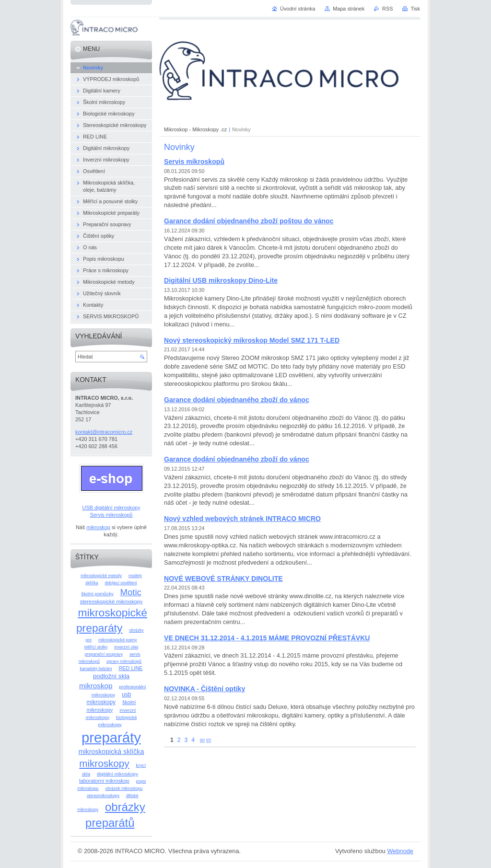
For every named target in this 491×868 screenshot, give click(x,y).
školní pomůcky (97, 594)
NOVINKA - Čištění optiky (205, 689)
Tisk (415, 9)
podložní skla (111, 676)
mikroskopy (104, 763)
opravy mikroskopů (124, 661)
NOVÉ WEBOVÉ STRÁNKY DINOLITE (223, 579)
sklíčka (92, 583)
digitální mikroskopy (117, 774)
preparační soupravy (104, 654)
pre (88, 640)
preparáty (111, 737)
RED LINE (130, 668)
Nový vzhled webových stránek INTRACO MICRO (242, 519)
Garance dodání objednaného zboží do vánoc (237, 400)
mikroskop (98, 527)
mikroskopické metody (101, 576)
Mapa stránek (349, 9)
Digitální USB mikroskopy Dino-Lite (221, 280)
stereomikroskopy (103, 796)
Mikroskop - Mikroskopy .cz (195, 129)
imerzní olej (126, 647)
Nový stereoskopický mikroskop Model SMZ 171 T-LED (252, 340)
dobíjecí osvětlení (121, 583)
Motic (131, 592)
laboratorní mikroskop (104, 781)
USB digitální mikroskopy (111, 508)
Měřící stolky (96, 647)
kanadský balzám (96, 669)
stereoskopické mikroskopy (111, 602)
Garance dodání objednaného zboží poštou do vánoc (249, 221)
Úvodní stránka (298, 9)
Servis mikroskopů (194, 162)
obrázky (136, 630)
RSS (387, 9)
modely (135, 576)
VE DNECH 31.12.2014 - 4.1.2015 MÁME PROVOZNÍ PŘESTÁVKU (267, 638)
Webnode (400, 851)
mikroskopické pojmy (118, 640)
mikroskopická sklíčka (111, 752)
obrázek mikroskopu (124, 788)
